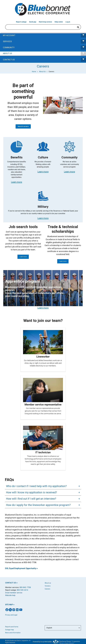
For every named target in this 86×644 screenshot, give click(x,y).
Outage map (10, 630)
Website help (10, 595)
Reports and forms (12, 627)
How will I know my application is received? (31, 492)
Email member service (14, 593)
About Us (44, 54)
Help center (59, 22)
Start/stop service (45, 22)
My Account (44, 35)
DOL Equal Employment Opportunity (21, 568)
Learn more (23, 257)
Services (44, 42)
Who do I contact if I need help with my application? (36, 486)
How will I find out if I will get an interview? (31, 499)
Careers (47, 589)
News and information (13, 633)
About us (48, 583)
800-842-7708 (25, 587)
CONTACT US (11, 583)
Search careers (23, 126)
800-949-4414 (22, 590)
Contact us (44, 60)
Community (44, 48)
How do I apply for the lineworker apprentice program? (38, 505)
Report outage (21, 22)
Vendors (48, 586)
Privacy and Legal (11, 615)
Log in (68, 22)
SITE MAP (9, 605)
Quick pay (33, 22)
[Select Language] (63, 628)
